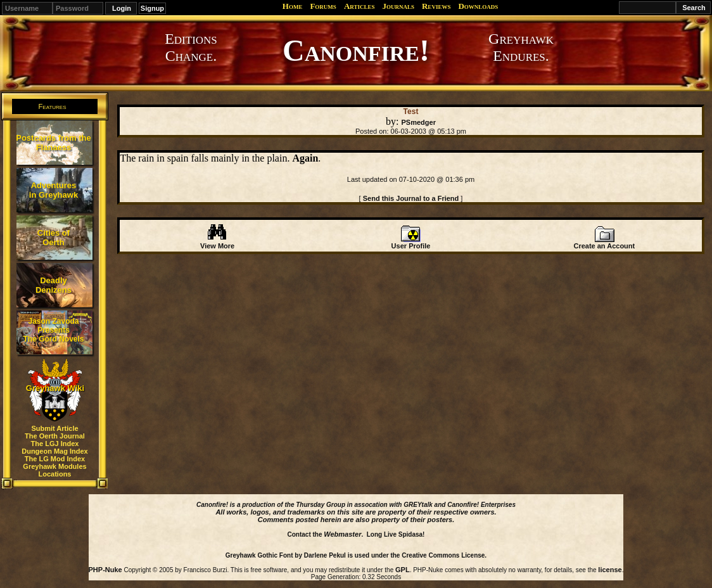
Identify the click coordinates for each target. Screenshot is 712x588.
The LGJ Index (55, 444)
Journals (398, 6)
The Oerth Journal (55, 436)
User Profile (411, 243)
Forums (323, 6)
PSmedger (419, 122)
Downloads (478, 6)
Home (293, 6)
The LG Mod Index (55, 459)
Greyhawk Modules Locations (54, 470)
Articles (359, 6)
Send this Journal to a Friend (411, 198)
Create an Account (604, 243)
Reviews (436, 6)
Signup (152, 8)
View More (217, 243)
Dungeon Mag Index (55, 451)
